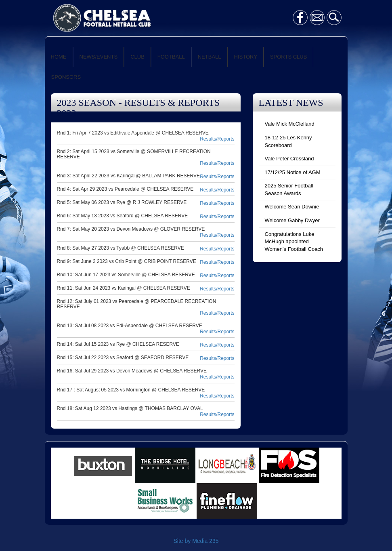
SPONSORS (66, 77)
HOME (59, 57)
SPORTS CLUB (289, 57)
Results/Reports (217, 139)
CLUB (137, 57)
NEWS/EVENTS (99, 57)
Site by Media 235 (196, 541)
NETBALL (210, 57)
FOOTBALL (171, 57)
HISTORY (246, 57)
